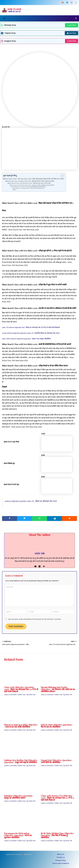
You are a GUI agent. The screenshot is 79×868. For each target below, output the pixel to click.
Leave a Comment (10, 695)
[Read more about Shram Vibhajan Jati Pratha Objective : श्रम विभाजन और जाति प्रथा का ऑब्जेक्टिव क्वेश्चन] (58, 675)
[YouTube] (63, 3)
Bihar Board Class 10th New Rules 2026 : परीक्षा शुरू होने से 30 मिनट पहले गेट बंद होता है (30, 181)
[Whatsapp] (39, 566)
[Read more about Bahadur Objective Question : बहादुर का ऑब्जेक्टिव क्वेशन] (21, 783)
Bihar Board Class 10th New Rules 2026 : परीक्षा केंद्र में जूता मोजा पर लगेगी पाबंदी (30, 183)
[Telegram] (67, 3)
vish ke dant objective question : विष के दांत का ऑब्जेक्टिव (57, 726)
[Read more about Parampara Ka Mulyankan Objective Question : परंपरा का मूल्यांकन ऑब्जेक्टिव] (21, 821)
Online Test (22, 695)
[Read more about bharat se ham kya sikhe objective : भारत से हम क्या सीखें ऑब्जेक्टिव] (21, 712)
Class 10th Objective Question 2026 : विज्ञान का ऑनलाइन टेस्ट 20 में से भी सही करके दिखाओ (21, 689)
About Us (61, 854)
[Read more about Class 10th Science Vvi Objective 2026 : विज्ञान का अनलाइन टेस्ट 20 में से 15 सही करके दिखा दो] (58, 783)
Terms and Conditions (61, 863)
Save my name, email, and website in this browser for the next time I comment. (35, 619)
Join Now (72, 25)
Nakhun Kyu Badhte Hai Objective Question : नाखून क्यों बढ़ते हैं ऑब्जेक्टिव (21, 761)
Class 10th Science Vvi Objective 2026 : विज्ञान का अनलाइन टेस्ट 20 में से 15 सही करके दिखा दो (58, 798)
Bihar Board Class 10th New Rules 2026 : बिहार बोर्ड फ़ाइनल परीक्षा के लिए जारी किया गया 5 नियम (34, 179)
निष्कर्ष (15, 190)
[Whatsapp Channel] (76, 3)
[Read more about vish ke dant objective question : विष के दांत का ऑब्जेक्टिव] (58, 712)
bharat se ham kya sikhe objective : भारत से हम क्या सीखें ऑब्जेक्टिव (21, 726)
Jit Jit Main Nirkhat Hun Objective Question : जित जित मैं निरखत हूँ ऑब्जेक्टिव (57, 835)
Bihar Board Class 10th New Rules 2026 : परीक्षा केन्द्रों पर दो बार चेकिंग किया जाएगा (29, 188)
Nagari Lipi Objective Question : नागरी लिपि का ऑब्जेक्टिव (57, 761)
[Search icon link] (76, 18)
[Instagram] (72, 3)
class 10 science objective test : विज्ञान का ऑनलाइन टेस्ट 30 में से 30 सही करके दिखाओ (31, 327)
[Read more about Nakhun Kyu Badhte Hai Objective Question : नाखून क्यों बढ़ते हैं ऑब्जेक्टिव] (21, 748)
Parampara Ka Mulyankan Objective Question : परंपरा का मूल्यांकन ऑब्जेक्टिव (18, 835)
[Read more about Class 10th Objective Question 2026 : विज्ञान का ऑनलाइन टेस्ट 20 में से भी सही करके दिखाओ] (21, 675)
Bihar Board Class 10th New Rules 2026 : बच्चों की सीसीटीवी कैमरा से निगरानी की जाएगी (29, 187)
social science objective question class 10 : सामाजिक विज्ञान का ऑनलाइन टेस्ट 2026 (31, 333)
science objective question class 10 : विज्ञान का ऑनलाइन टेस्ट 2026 (31, 501)
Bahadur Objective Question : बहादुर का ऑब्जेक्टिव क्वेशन (19, 797)
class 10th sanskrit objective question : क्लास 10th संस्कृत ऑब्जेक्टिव (26, 339)
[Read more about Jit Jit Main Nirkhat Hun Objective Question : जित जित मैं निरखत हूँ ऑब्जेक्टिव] (58, 821)
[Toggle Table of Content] (61, 176)
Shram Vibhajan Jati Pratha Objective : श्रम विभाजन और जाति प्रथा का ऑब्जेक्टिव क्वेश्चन (58, 689)
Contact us (61, 857)
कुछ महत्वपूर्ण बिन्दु (10, 176)
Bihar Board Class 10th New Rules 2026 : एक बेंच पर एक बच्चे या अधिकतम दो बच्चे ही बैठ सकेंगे (32, 185)
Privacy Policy (61, 860)
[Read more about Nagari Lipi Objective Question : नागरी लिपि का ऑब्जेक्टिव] (58, 748)
